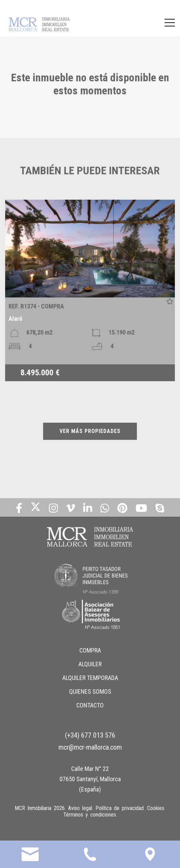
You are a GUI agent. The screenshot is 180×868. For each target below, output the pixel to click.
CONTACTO (90, 705)
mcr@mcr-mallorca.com (90, 747)
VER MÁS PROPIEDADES (90, 431)
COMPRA (90, 650)
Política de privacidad (120, 808)
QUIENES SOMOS (90, 691)
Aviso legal (80, 808)
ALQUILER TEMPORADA (90, 678)
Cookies (156, 808)
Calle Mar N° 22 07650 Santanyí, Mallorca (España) (90, 779)
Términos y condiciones (90, 815)
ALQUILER (90, 664)
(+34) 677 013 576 (90, 735)
